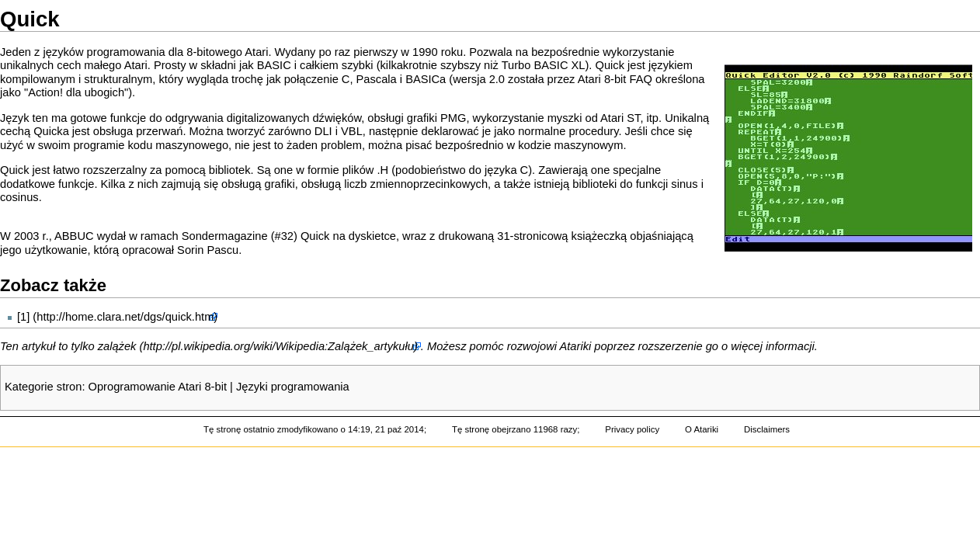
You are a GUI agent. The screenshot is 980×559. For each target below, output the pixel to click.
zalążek (117, 346)
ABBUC (74, 236)
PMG (453, 118)
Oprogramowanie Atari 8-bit (158, 387)
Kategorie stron (43, 387)
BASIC (274, 65)
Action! (45, 92)
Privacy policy (632, 429)
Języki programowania (293, 387)
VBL (352, 131)
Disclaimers (767, 429)
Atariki (576, 346)
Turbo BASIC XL (544, 65)
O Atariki (702, 429)
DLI (323, 131)
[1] (23, 317)
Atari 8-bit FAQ (615, 79)
